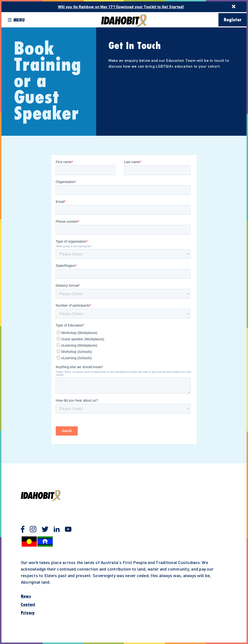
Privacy (28, 613)
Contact (28, 605)
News (26, 596)
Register (233, 20)
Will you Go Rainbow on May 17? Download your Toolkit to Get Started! (121, 7)
